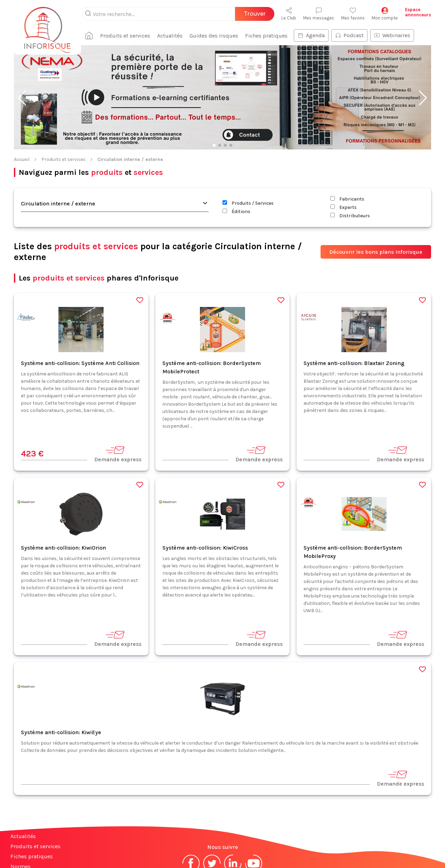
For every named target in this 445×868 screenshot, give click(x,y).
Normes (21, 821)
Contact (20, 831)
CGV (238, 841)
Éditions (236, 166)
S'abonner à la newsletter (403, 847)
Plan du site (25, 851)
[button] (22, 53)
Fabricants (347, 154)
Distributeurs (350, 171)
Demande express (118, 409)
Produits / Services (248, 158)
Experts (343, 162)
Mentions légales (206, 841)
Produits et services (63, 114)
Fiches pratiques (32, 811)
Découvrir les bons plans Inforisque (376, 207)
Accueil (22, 114)
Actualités (23, 791)
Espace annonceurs (35, 841)
